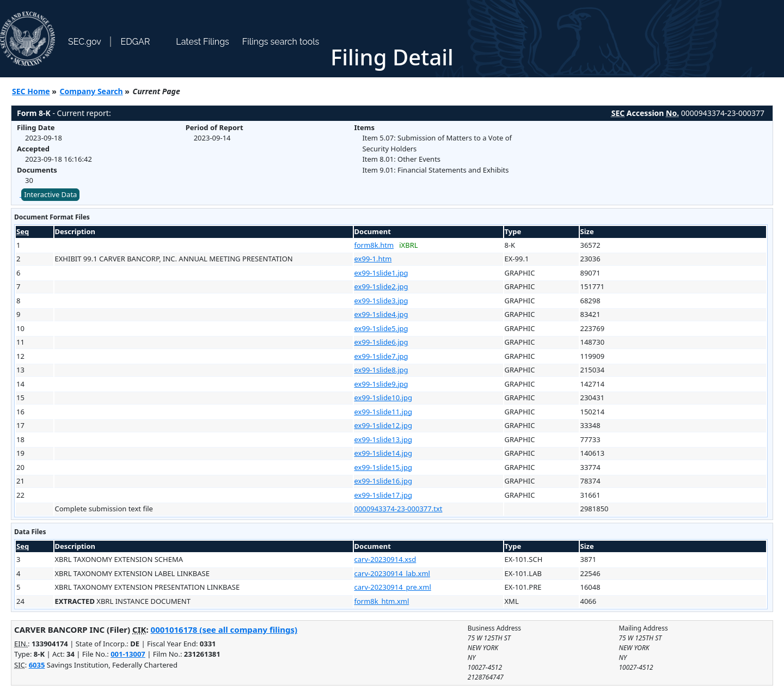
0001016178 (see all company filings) (224, 629)
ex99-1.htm (373, 259)
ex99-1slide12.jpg (383, 425)
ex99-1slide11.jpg (383, 412)
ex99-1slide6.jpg (381, 342)
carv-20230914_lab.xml (392, 573)
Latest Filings (202, 42)
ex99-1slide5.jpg (381, 328)
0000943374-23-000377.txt (399, 509)
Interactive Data (50, 194)
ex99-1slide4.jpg (381, 314)
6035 (37, 665)
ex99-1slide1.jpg (381, 273)
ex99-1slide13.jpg (383, 439)
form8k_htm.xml (382, 601)
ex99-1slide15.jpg (383, 467)
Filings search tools (281, 42)
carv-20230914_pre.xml (393, 587)
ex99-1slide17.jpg (383, 495)
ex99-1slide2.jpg (381, 286)
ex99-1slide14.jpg (383, 453)
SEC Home (31, 91)
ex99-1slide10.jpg (383, 398)
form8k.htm (374, 245)
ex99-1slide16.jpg (383, 481)
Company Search (91, 91)
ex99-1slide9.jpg (381, 384)
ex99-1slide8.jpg (381, 370)
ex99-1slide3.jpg (381, 301)
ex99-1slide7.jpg (381, 356)
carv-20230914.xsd (385, 559)
